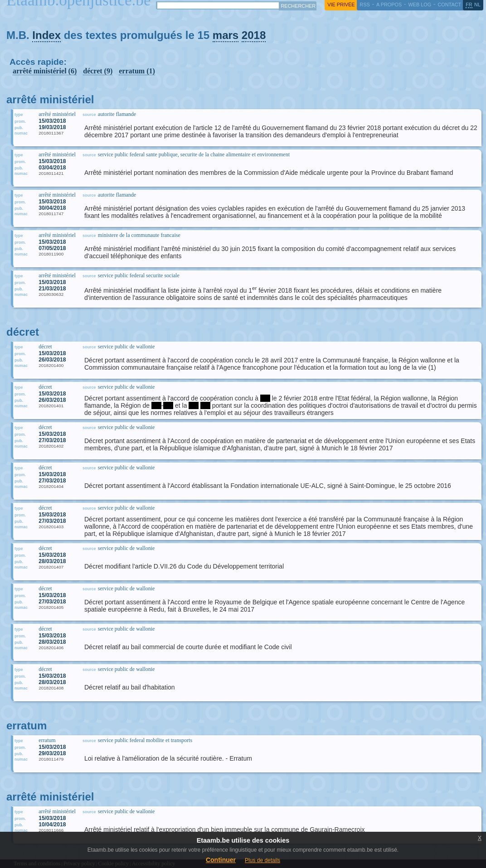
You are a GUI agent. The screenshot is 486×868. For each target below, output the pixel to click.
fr (469, 5)
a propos (389, 5)
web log (420, 5)
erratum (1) (137, 71)
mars (226, 35)
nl (477, 5)
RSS (364, 5)
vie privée (341, 5)
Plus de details (262, 860)
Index (46, 35)
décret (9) (98, 71)
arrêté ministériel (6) (45, 71)
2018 (254, 35)
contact (449, 5)
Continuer (221, 860)
